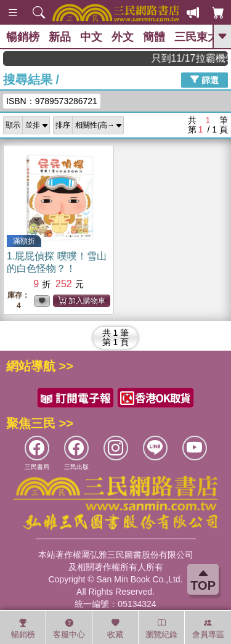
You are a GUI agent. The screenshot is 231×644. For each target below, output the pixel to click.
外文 (123, 37)
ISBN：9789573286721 (52, 101)
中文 (91, 37)
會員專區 (208, 629)
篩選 (205, 79)
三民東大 (197, 37)
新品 (60, 37)
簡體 (154, 37)
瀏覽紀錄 (161, 629)
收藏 (115, 629)
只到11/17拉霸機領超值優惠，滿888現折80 (194, 58)
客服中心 (69, 629)
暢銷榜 (23, 37)
